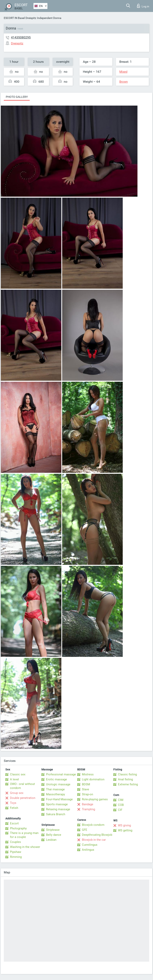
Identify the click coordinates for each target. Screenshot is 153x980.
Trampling (88, 809)
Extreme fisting (128, 784)
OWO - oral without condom (22, 786)
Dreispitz (31, 18)
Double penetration (23, 798)
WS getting (125, 830)
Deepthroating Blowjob (97, 835)
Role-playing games (95, 799)
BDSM (86, 784)
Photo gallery (17, 97)
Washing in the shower (25, 847)
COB (121, 805)
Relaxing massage (58, 809)
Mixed (123, 72)
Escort (14, 823)
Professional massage (61, 774)
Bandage (88, 804)
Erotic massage (56, 779)
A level (14, 779)
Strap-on (87, 794)
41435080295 (21, 37)
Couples (15, 842)
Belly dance (54, 835)
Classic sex (18, 774)
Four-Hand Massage (59, 799)
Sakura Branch (56, 814)
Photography (18, 828)
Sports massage (57, 804)
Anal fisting (125, 779)
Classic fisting (127, 774)
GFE (85, 830)
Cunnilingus (90, 845)
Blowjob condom (93, 825)
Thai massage (55, 789)
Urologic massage (58, 784)
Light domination (93, 779)
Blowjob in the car (94, 840)
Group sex (17, 793)
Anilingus (88, 850)
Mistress (88, 774)
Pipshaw (16, 852)
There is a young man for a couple (24, 835)
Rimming (16, 857)
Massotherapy (55, 794)
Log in (143, 6)
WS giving (124, 825)
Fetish (14, 808)
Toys (13, 803)
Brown (124, 82)
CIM (121, 800)
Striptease (53, 830)
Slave (85, 789)
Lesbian (51, 840)
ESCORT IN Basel (14, 18)
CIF (120, 810)
